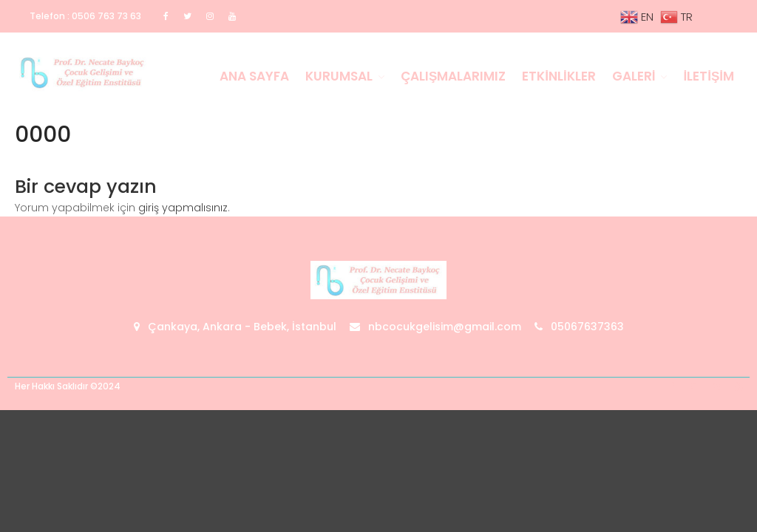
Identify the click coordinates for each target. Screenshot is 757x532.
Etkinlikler (559, 76)
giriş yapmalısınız (183, 208)
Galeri (634, 76)
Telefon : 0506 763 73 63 (85, 16)
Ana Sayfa (254, 76)
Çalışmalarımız (453, 76)
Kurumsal (339, 76)
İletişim (709, 76)
